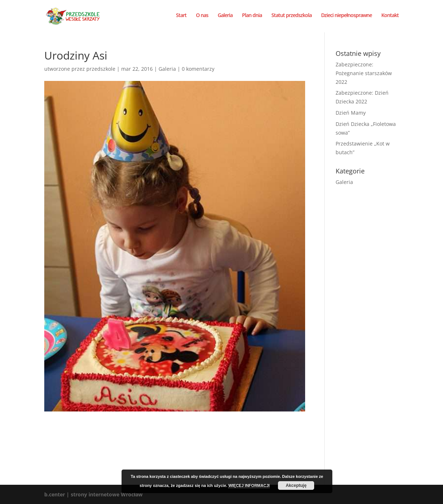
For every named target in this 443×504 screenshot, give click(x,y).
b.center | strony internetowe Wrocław (93, 494)
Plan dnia (252, 17)
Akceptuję (296, 485)
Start (181, 17)
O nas (202, 17)
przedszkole (101, 69)
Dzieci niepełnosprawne (346, 17)
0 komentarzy (198, 69)
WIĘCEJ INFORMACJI (249, 485)
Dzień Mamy (351, 113)
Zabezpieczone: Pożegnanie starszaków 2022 (364, 73)
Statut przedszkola (292, 17)
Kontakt (390, 17)
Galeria (225, 17)
